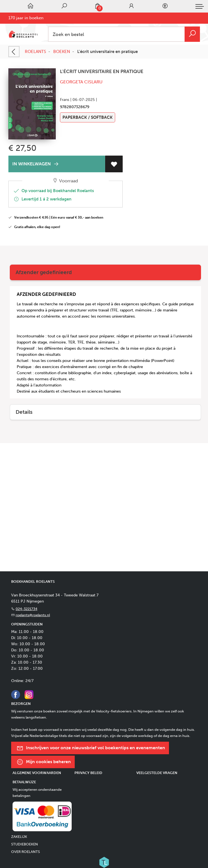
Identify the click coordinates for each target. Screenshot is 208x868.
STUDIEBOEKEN (25, 844)
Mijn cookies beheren (44, 762)
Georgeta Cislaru (81, 82)
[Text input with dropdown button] (125, 34)
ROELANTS (35, 52)
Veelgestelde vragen (157, 773)
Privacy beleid (88, 773)
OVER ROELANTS (26, 852)
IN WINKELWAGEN (37, 164)
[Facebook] (16, 694)
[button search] (192, 34)
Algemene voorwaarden (37, 773)
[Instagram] (29, 694)
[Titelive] (104, 862)
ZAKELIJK (19, 837)
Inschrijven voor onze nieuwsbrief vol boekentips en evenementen (91, 748)
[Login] (131, 6)
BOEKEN (62, 52)
